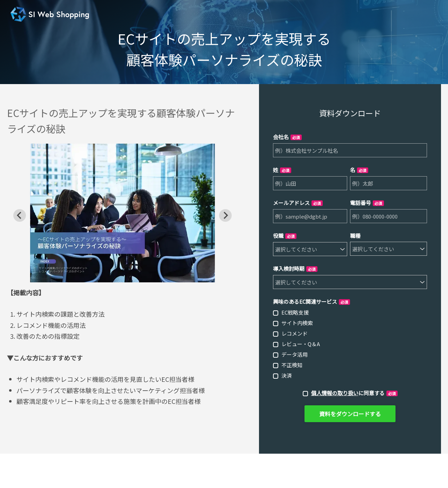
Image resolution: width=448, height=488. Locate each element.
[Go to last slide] (20, 215)
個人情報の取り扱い (335, 393)
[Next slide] (225, 215)
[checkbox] (350, 344)
